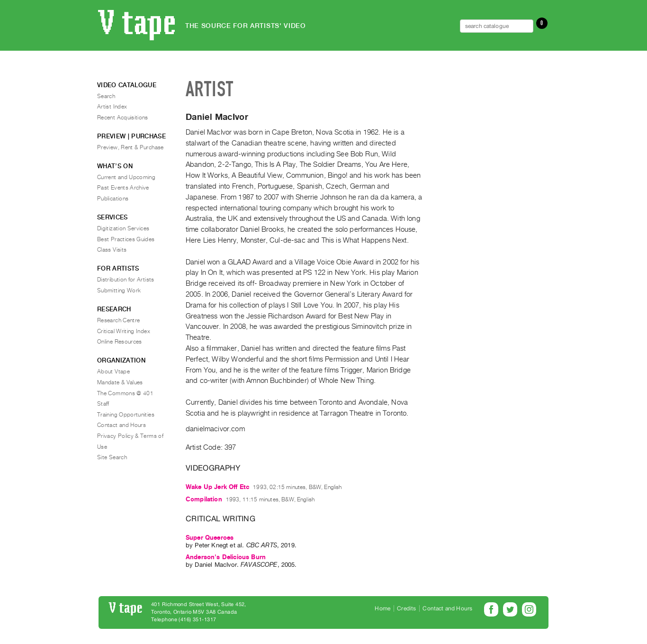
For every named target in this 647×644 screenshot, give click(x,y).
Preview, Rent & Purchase (130, 147)
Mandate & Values (120, 382)
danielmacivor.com (215, 429)
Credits (406, 608)
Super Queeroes (210, 538)
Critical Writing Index (124, 331)
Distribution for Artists (126, 280)
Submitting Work (119, 290)
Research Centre (118, 320)
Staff (103, 404)
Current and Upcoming (126, 177)
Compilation (204, 499)
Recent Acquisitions (123, 118)
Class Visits (112, 250)
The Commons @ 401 (125, 393)
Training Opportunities (126, 415)
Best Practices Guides (126, 239)
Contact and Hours (121, 425)
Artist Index (112, 107)
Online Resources (120, 342)
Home (382, 608)
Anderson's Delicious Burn (226, 557)
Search (106, 96)
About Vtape (113, 372)
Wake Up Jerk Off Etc (217, 487)
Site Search (112, 457)
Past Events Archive (123, 188)
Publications (113, 199)
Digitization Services (123, 228)
